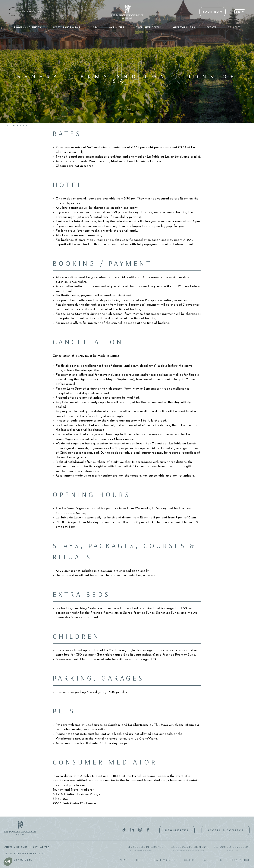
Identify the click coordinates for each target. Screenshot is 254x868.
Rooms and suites (28, 27)
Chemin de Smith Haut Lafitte (27, 847)
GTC (219, 860)
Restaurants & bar (67, 27)
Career (189, 860)
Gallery (234, 27)
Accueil (13, 126)
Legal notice (240, 860)
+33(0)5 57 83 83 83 (19, 860)
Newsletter (177, 830)
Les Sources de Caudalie (146, 848)
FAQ (205, 860)
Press (124, 860)
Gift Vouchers (184, 27)
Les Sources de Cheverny (189, 848)
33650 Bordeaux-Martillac (25, 853)
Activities (117, 27)
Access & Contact (226, 830)
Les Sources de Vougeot (232, 848)
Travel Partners (164, 860)
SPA (96, 27)
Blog (140, 860)
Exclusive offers (149, 27)
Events (212, 27)
